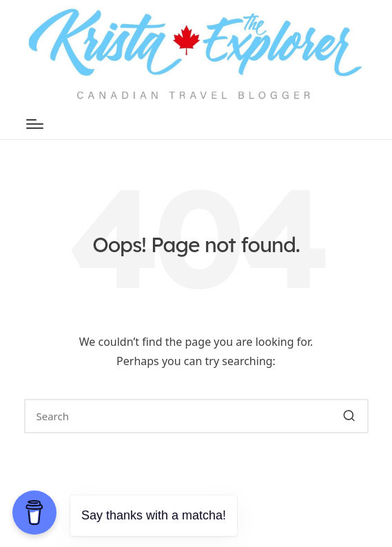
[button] (350, 416)
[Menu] (35, 124)
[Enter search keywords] (196, 416)
